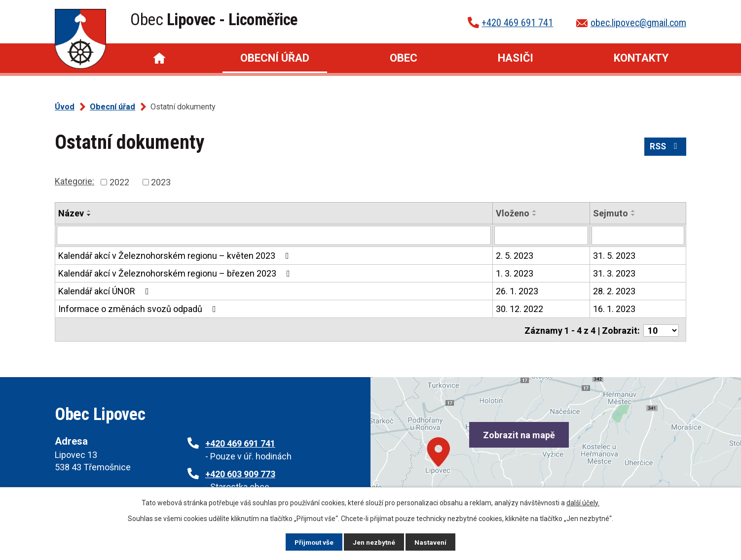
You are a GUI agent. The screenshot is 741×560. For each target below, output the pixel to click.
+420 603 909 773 (240, 474)
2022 (119, 182)
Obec (404, 58)
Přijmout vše (314, 542)
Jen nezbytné (375, 542)
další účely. (583, 502)
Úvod (159, 58)
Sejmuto (611, 213)
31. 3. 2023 (614, 273)
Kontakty (641, 58)
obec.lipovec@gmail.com (638, 23)
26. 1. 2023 (517, 291)
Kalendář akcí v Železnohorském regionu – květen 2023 (176, 255)
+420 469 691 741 (517, 23)
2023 (161, 182)
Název (71, 213)
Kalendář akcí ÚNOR (106, 291)
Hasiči (516, 58)
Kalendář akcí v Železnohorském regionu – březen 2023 (176, 273)
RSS (665, 148)
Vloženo (513, 213)
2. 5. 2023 (515, 255)
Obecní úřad (275, 58)
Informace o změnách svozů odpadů (139, 308)
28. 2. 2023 (614, 291)
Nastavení (432, 542)
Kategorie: (74, 181)
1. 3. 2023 (515, 273)
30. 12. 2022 (519, 308)
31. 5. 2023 (614, 255)
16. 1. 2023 (614, 308)
